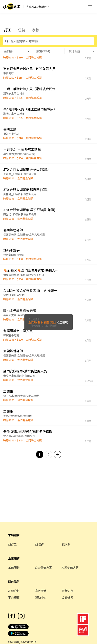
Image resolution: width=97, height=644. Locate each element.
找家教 (66, 544)
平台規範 (14, 597)
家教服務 (41, 591)
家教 (36, 30)
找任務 (39, 544)
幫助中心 (41, 597)
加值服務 (14, 567)
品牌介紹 (14, 591)
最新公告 (68, 591)
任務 (22, 30)
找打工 (12, 544)
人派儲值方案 (70, 567)
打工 (8, 30)
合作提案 (68, 597)
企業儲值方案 (43, 567)
